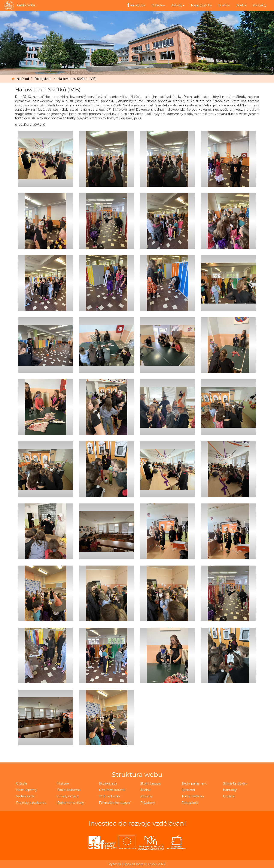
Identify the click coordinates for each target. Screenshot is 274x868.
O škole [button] (158, 5)
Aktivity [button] (178, 5)
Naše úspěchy (201, 5)
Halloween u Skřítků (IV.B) (77, 79)
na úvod (23, 79)
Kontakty (260, 5)
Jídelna (241, 5)
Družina (224, 5)
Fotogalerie (43, 79)
